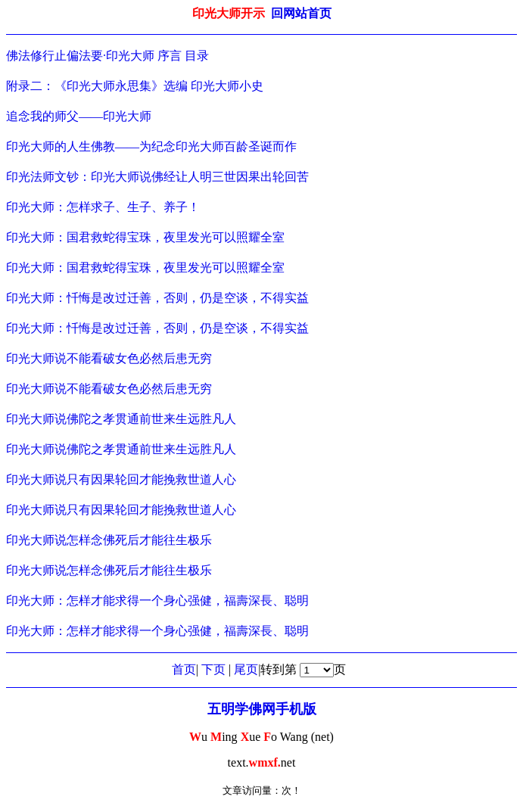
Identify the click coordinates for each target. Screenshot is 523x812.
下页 (213, 669)
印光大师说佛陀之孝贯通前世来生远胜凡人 (121, 419)
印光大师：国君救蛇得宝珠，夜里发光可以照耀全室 (145, 237)
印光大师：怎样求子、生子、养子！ (103, 207)
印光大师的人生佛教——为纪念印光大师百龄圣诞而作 (151, 146)
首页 (184, 669)
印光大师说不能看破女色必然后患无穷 (109, 358)
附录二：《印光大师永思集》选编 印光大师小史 (135, 86)
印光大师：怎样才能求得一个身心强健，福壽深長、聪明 (157, 600)
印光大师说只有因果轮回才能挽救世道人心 (121, 479)
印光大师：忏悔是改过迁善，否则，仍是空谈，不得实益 (157, 298)
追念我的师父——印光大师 (79, 116)
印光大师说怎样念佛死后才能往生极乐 (109, 540)
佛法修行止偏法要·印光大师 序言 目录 (107, 56)
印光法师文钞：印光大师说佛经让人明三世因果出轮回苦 (157, 177)
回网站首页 (301, 13)
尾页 (246, 669)
